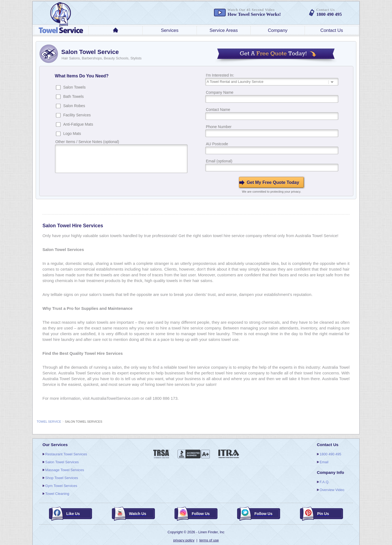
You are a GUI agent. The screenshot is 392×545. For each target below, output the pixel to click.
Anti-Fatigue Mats (78, 124)
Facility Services (77, 115)
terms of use (209, 540)
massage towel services (65, 470)
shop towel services (62, 478)
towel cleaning (57, 494)
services (170, 30)
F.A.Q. (324, 482)
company (278, 30)
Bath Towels (73, 96)
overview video (332, 490)
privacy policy (184, 540)
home (116, 30)
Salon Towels (74, 87)
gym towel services (61, 486)
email (324, 462)
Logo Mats (72, 134)
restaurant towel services (66, 454)
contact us (332, 30)
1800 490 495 (330, 454)
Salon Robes (74, 106)
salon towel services (62, 462)
